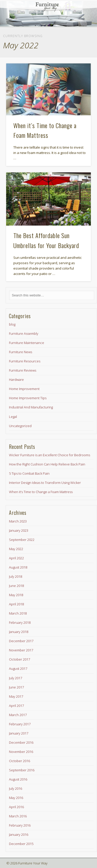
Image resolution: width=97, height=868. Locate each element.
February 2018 (20, 622)
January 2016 (19, 834)
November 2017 (21, 650)
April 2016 (16, 807)
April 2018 (16, 604)
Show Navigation (78, 46)
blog (12, 324)
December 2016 (21, 742)
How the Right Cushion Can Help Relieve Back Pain (47, 464)
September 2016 (22, 770)
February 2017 (20, 724)
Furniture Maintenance (27, 343)
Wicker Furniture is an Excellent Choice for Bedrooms (50, 455)
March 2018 (18, 613)
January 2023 (19, 530)
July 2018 (16, 576)
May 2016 (16, 798)
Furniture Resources (25, 361)
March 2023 (18, 521)
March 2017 (18, 715)
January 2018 (19, 632)
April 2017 (16, 706)
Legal (13, 417)
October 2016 (20, 761)
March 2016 (18, 816)
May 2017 (16, 696)
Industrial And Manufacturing (31, 407)
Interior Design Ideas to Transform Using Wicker (45, 483)
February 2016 (20, 825)
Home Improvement (24, 389)
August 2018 (18, 567)
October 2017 (20, 659)
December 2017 (21, 641)
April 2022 (16, 558)
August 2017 (18, 669)
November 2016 (21, 752)
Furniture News (21, 352)
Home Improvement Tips (28, 398)
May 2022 (16, 549)
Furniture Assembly (24, 333)
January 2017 (19, 733)
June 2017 (16, 687)
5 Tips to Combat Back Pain (29, 473)
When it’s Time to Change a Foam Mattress (41, 492)
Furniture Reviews (23, 370)
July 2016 (16, 788)
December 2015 (21, 844)
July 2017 (16, 678)
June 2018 (16, 586)
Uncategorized (20, 426)
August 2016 (18, 779)
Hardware (16, 380)
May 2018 (16, 595)
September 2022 (22, 540)
